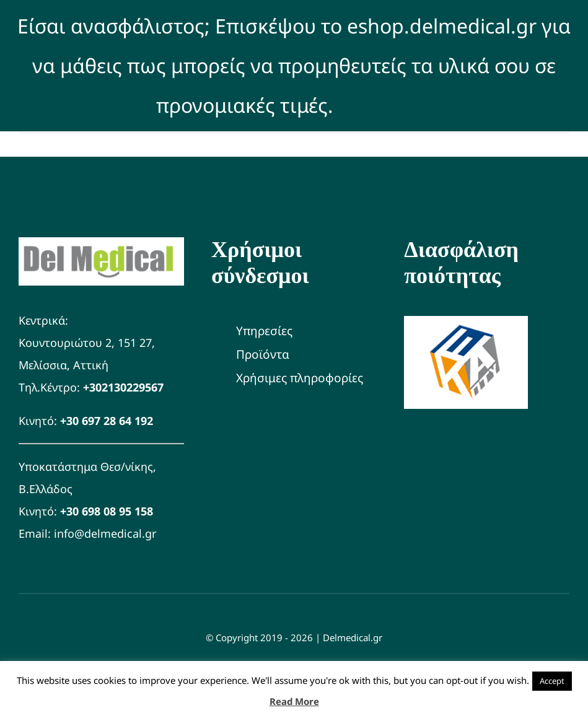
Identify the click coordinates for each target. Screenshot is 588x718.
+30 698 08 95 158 (107, 511)
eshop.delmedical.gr (442, 26)
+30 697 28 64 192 (107, 421)
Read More (294, 701)
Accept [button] (552, 681)
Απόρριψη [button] (385, 105)
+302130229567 (123, 387)
